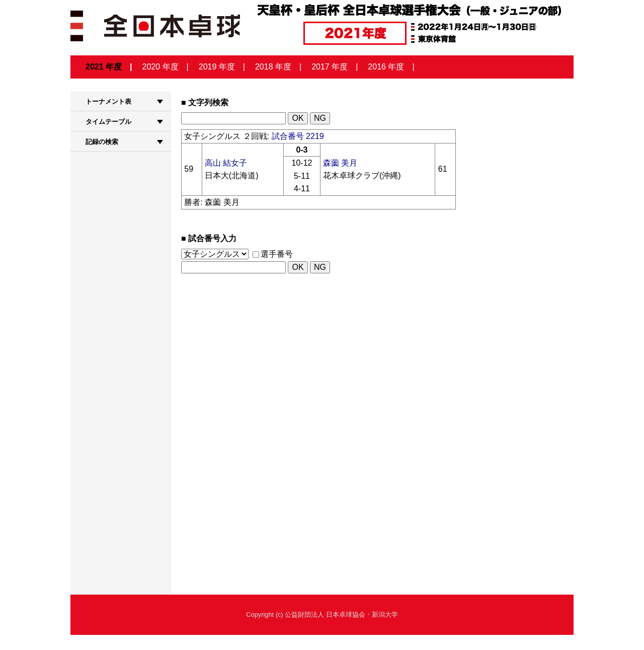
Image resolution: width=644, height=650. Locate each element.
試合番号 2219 (298, 136)
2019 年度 (217, 67)
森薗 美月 (340, 163)
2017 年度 (330, 67)
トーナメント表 (108, 101)
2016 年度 (386, 67)
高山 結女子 (226, 163)
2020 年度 (160, 67)
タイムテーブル (108, 122)
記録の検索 (102, 142)
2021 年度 (104, 67)
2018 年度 (273, 67)
